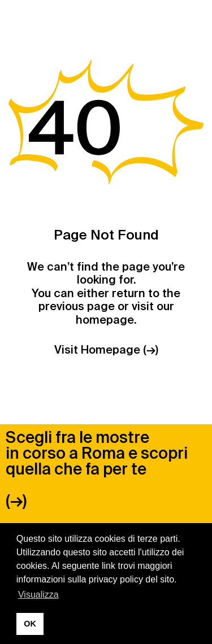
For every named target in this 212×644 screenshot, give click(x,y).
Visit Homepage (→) (106, 350)
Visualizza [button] (38, 595)
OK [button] (30, 624)
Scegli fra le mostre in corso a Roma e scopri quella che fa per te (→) (97, 469)
